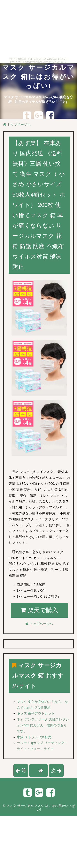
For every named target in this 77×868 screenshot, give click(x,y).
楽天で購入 (39, 610)
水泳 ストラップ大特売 (34, 737)
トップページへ (17, 125)
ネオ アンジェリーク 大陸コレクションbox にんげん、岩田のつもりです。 (43, 725)
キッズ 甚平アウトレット (36, 713)
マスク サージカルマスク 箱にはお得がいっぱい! (38, 77)
